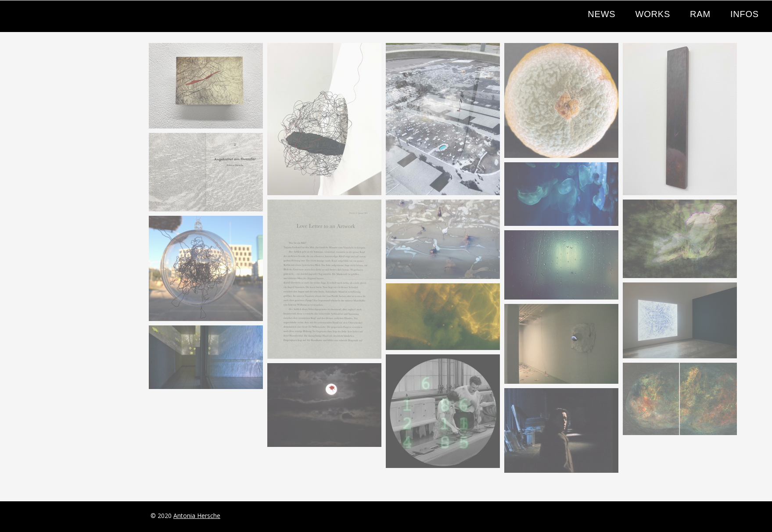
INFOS (745, 14)
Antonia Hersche (197, 516)
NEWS (601, 14)
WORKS (653, 14)
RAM (700, 14)
